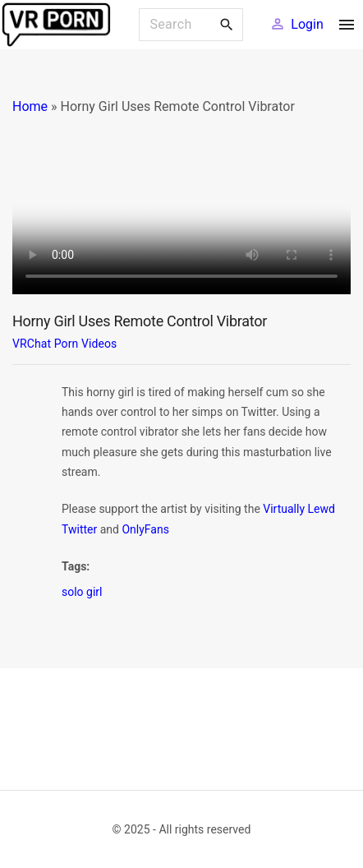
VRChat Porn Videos (64, 344)
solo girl (82, 592)
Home (30, 106)
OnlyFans (145, 529)
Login (307, 24)
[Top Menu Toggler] (347, 25)
